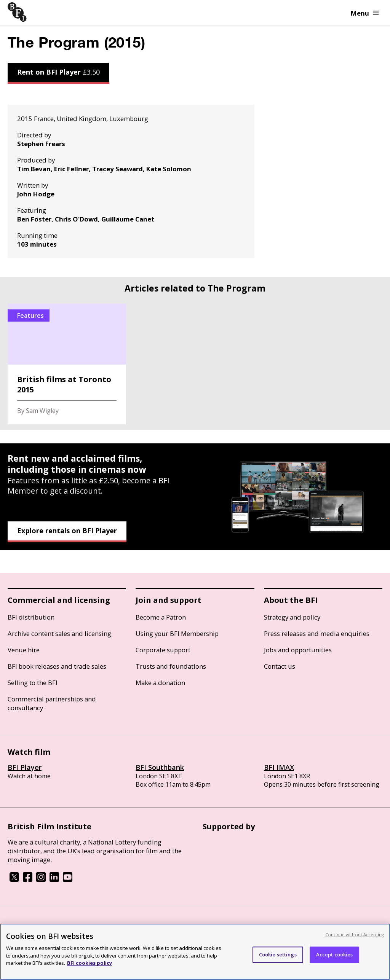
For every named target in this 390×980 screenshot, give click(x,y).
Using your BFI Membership (177, 633)
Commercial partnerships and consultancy (52, 703)
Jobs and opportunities (298, 650)
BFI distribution (31, 617)
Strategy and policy (292, 617)
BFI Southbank (160, 767)
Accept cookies (335, 955)
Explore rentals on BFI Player (67, 531)
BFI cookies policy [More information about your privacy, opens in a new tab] (90, 963)
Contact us (280, 666)
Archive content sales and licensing (59, 633)
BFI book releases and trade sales (57, 666)
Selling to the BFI (33, 683)
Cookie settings (278, 955)
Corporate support (163, 650)
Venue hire (24, 650)
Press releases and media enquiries (317, 633)
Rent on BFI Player (58, 72)
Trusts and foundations (171, 666)
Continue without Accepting (355, 935)
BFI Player (25, 767)
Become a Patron (161, 617)
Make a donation (160, 683)
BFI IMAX (279, 767)
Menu (365, 13)
